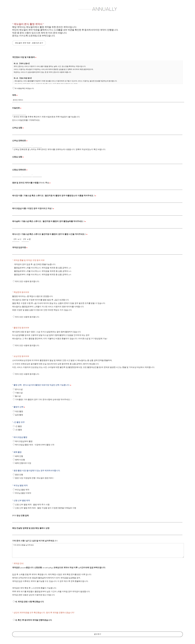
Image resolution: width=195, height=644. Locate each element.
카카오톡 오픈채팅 (28, 36)
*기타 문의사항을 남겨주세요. (98, 550)
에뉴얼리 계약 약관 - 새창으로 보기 (29, 43)
